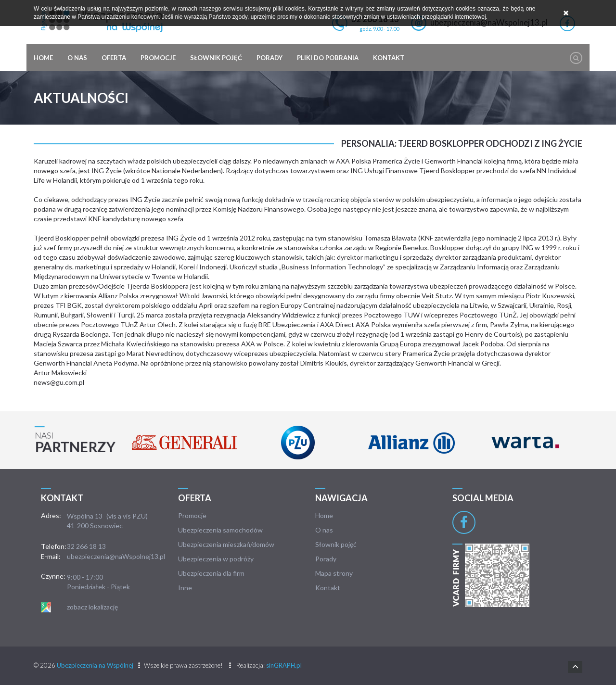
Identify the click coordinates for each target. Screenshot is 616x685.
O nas (77, 58)
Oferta (114, 58)
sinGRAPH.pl (284, 665)
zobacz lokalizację (92, 607)
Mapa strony (334, 573)
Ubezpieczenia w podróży (216, 559)
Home (43, 58)
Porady (269, 58)
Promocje (158, 58)
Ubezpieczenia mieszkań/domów (226, 544)
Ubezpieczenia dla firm (211, 573)
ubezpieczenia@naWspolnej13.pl (116, 556)
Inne (185, 588)
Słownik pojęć (216, 58)
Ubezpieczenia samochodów (220, 530)
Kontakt (389, 58)
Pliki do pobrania (328, 58)
